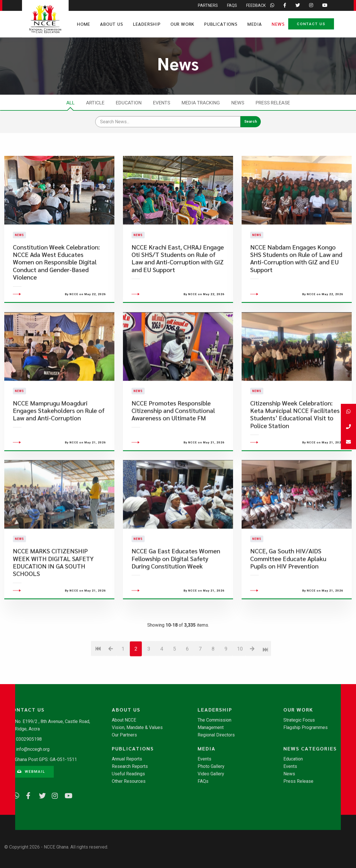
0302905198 (29, 739)
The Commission (214, 720)
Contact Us (311, 24)
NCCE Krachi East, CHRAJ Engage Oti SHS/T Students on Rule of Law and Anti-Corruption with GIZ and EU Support (178, 276)
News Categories (310, 748)
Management (211, 728)
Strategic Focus (299, 720)
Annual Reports (127, 759)
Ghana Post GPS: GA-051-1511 (46, 759)
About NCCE (124, 720)
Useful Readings (128, 774)
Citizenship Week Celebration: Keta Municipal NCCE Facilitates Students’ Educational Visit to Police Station (295, 449)
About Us (112, 24)
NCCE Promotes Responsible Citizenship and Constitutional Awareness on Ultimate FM (173, 446)
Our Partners (124, 735)
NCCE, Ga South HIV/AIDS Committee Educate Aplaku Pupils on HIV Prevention (288, 594)
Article (95, 103)
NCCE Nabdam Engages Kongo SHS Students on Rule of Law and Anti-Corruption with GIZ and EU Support (296, 276)
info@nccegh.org (33, 749)
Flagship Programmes (306, 728)
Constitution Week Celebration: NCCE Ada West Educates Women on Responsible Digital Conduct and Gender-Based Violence (56, 280)
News (278, 24)
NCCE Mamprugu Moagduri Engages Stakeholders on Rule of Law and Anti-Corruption (59, 446)
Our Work (182, 24)
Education (129, 103)
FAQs (203, 781)
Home (84, 24)
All (70, 103)
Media (255, 24)
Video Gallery (211, 774)
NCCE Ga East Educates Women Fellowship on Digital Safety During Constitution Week (176, 594)
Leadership (147, 24)
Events (162, 103)
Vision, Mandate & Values (137, 728)
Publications (221, 24)
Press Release (273, 103)
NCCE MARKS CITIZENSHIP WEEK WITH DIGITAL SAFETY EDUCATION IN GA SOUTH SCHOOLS (53, 597)
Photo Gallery (211, 766)
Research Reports (130, 766)
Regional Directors (216, 735)
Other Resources (129, 781)
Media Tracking (201, 103)
